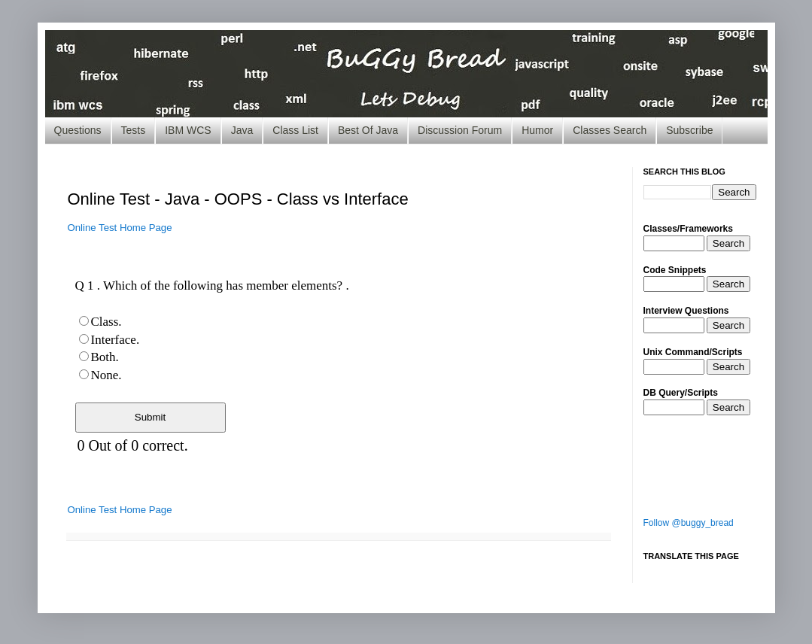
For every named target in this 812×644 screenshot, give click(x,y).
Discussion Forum (460, 130)
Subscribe (689, 130)
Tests (134, 130)
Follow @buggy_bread (689, 523)
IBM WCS (188, 130)
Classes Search (610, 130)
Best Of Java (368, 130)
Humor (537, 130)
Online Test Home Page (120, 228)
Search (728, 243)
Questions (78, 130)
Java (242, 130)
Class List (295, 130)
